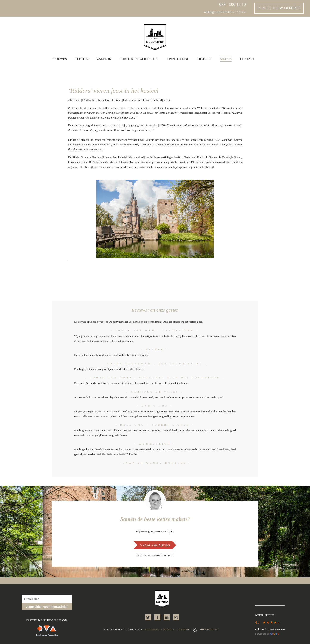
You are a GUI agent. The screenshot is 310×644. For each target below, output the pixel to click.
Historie (205, 59)
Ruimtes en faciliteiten (139, 59)
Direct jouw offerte (279, 8)
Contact (247, 59)
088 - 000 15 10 (232, 4)
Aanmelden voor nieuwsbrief (47, 607)
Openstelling (178, 59)
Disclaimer (151, 630)
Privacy (169, 630)
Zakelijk (104, 59)
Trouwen (59, 59)
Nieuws (226, 59)
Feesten (82, 59)
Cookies (184, 630)
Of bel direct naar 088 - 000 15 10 (155, 556)
